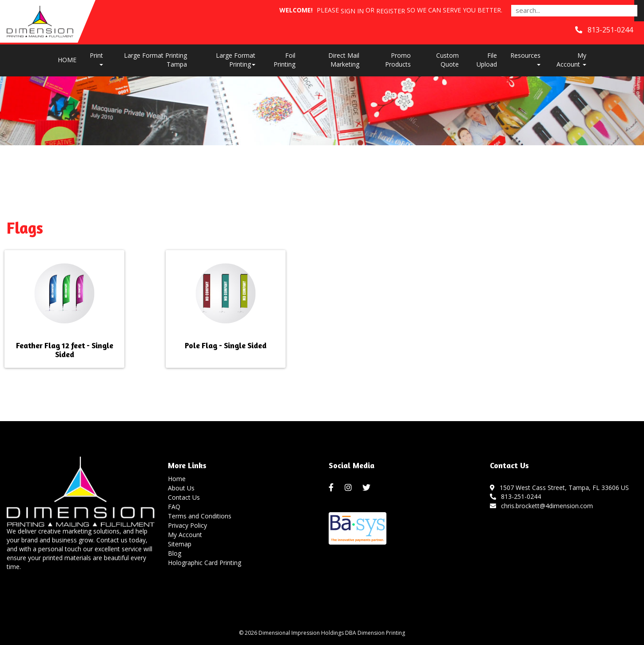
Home (177, 479)
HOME (67, 60)
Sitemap (180, 544)
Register (391, 11)
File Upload (487, 60)
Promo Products (398, 60)
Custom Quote (447, 60)
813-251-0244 (516, 496)
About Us (181, 488)
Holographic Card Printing (205, 563)
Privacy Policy (187, 525)
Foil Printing (284, 60)
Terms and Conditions (200, 516)
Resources (525, 58)
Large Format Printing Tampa (155, 60)
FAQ (174, 507)
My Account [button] (571, 60)
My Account (185, 535)
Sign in (352, 11)
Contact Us (184, 497)
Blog (175, 553)
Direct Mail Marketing (344, 60)
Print (96, 58)
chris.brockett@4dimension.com (542, 506)
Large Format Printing (236, 60)
